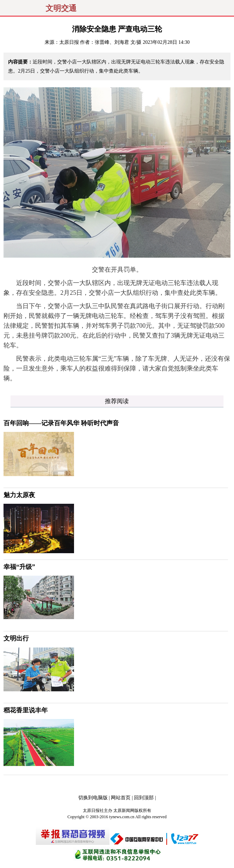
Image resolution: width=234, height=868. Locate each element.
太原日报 (69, 42)
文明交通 (61, 8)
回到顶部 (144, 798)
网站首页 (121, 798)
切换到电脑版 (93, 798)
